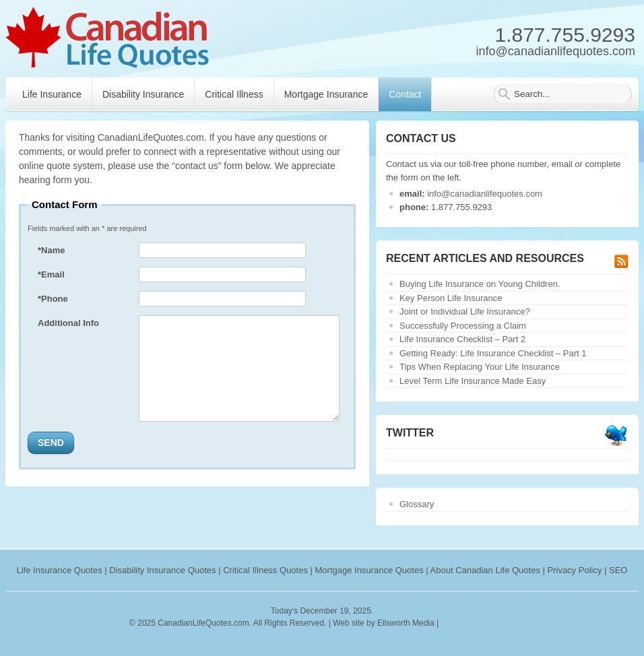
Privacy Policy (575, 570)
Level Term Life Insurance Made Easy (473, 381)
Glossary (417, 504)
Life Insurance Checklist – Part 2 (462, 339)
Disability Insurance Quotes (162, 570)
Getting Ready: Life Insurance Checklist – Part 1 (493, 353)
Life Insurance (52, 94)
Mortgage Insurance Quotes (369, 570)
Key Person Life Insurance (451, 298)
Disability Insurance (143, 94)
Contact (405, 94)
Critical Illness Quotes (265, 570)
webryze (500, 623)
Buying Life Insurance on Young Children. (480, 284)
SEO (618, 570)
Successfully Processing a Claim (463, 326)
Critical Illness (234, 94)
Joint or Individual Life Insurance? (465, 311)
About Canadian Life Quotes (485, 570)
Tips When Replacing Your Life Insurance (480, 367)
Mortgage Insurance (326, 94)
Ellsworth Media (406, 623)
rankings (458, 623)
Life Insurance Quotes (60, 570)
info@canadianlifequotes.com (485, 194)
